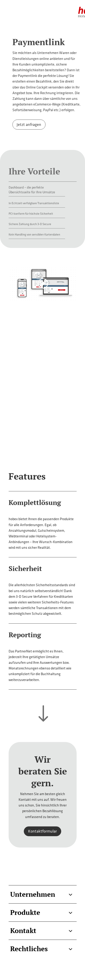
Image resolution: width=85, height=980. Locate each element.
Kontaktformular (42, 831)
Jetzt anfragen (41, 124)
